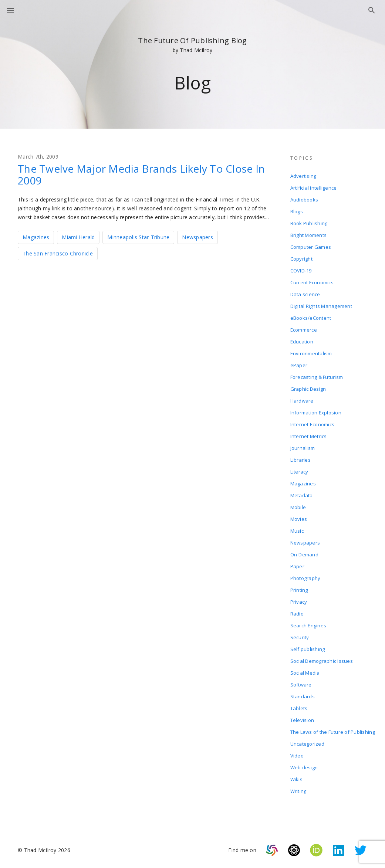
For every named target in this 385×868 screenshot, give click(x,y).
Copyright (301, 259)
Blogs (297, 211)
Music (297, 531)
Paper (297, 566)
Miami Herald (78, 237)
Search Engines (308, 625)
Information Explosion (316, 413)
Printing (299, 590)
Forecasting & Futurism (317, 377)
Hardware (302, 401)
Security (300, 637)
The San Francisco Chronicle (58, 253)
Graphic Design (308, 389)
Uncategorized (307, 744)
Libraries (300, 460)
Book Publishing (309, 223)
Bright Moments (309, 235)
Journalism (303, 448)
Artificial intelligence (314, 188)
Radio (297, 614)
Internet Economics (313, 424)
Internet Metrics (309, 436)
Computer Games (311, 247)
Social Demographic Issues (322, 661)
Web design (304, 767)
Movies (299, 519)
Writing (298, 791)
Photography (305, 578)
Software (301, 685)
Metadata (302, 495)
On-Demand (304, 555)
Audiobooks (304, 200)
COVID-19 (301, 271)
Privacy (299, 602)
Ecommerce (304, 330)
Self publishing (308, 649)
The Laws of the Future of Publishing (333, 732)
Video (297, 756)
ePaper (299, 365)
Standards (303, 696)
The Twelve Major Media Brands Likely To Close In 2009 (141, 174)
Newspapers (197, 237)
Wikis (296, 779)
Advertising (303, 176)
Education (302, 342)
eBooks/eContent (311, 318)
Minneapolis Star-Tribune (138, 237)
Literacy (299, 472)
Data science (305, 294)
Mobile (298, 507)
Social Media (305, 673)
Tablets (299, 708)
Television (302, 720)
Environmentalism (311, 353)
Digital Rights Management (321, 306)
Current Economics (312, 282)
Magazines (36, 237)
